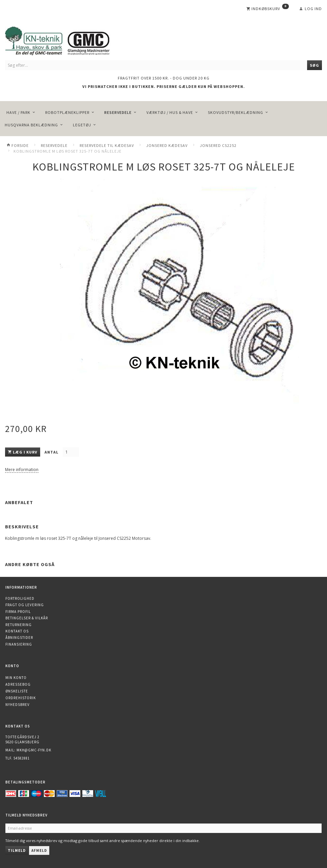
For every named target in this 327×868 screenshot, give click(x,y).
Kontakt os (17, 631)
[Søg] (315, 65)
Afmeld (39, 850)
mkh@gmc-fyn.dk (34, 750)
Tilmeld (17, 850)
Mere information (22, 470)
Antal (52, 452)
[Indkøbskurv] (268, 9)
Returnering (19, 625)
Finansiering (19, 644)
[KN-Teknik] (66, 40)
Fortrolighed (20, 598)
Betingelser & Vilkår (27, 618)
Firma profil (18, 612)
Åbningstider (19, 638)
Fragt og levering (25, 605)
